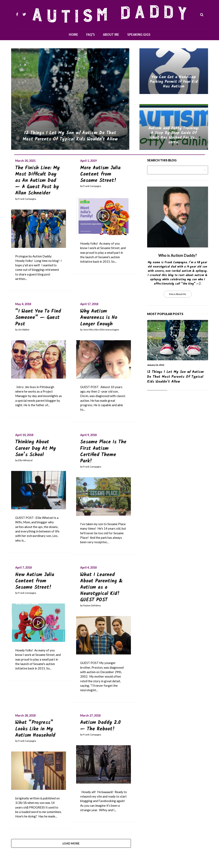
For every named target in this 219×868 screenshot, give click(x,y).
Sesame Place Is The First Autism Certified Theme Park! (103, 452)
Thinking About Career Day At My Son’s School (36, 448)
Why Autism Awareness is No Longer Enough (99, 318)
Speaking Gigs (139, 35)
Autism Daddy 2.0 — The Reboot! (100, 726)
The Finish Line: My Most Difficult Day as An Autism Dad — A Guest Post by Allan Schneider (37, 181)
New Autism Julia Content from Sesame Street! (35, 581)
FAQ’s (91, 35)
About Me (111, 35)
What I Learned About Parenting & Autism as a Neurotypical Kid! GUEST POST (101, 587)
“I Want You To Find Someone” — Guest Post (38, 318)
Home (73, 35)
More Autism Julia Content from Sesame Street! (100, 174)
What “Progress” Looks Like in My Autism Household (35, 729)
